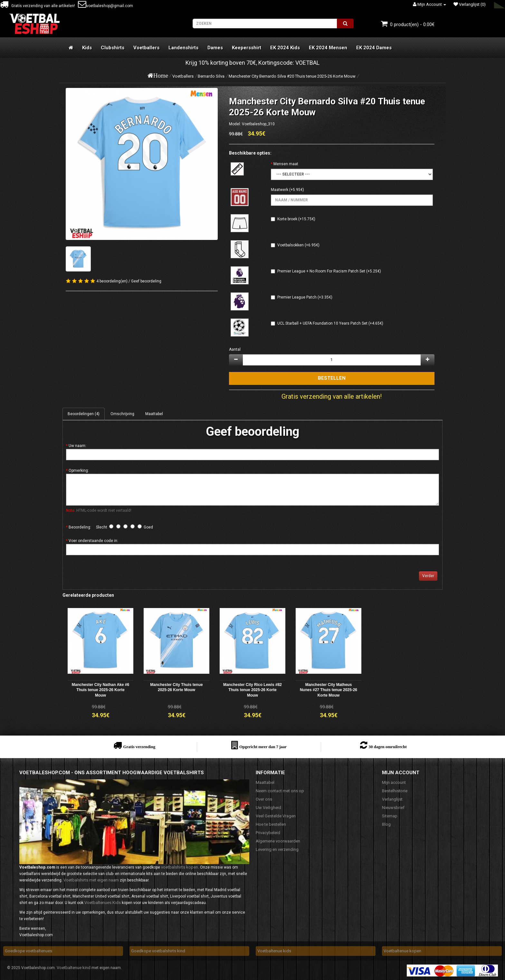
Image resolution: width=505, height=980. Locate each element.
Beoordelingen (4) (84, 414)
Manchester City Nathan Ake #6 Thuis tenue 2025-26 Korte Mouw (100, 690)
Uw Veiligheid (268, 808)
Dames (215, 48)
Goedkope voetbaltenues (29, 951)
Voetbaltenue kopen (402, 951)
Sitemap (390, 816)
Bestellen (332, 378)
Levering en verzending (277, 849)
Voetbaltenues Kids (103, 903)
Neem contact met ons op (280, 791)
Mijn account (394, 782)
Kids (87, 48)
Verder (428, 576)
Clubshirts (113, 48)
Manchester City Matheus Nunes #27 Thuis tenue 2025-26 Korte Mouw (329, 690)
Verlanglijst (392, 799)
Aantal (235, 349)
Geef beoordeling (146, 281)
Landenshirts (183, 48)
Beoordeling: (80, 527)
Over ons (264, 799)
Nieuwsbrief (393, 808)
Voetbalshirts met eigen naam (91, 880)
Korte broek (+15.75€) (296, 219)
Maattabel (154, 414)
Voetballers (146, 48)
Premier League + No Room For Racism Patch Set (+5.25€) (329, 271)
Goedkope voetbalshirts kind (158, 951)
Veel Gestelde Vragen (276, 816)
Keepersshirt (247, 48)
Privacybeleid (268, 833)
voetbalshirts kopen (180, 867)
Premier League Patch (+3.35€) (305, 297)
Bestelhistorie (395, 791)
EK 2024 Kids (285, 48)
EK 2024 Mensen (328, 48)
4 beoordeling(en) (112, 281)
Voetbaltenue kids (274, 951)
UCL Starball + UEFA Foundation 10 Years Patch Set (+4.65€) (330, 323)
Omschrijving (122, 414)
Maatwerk (280, 190)
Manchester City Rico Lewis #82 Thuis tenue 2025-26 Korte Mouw (252, 690)
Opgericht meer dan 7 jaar (263, 747)
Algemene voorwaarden (278, 841)
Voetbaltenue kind (74, 968)
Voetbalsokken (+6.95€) (298, 245)
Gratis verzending (139, 747)
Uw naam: (77, 446)
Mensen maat (286, 164)
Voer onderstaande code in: (93, 541)
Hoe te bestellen (271, 824)
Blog (386, 824)
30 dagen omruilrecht (387, 747)
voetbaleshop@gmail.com (105, 6)
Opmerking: (79, 471)
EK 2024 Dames (374, 48)
